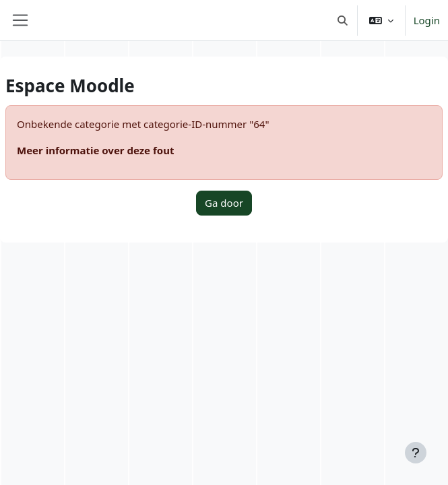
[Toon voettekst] (416, 453)
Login (427, 20)
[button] (343, 20)
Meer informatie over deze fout (95, 150)
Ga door (224, 203)
